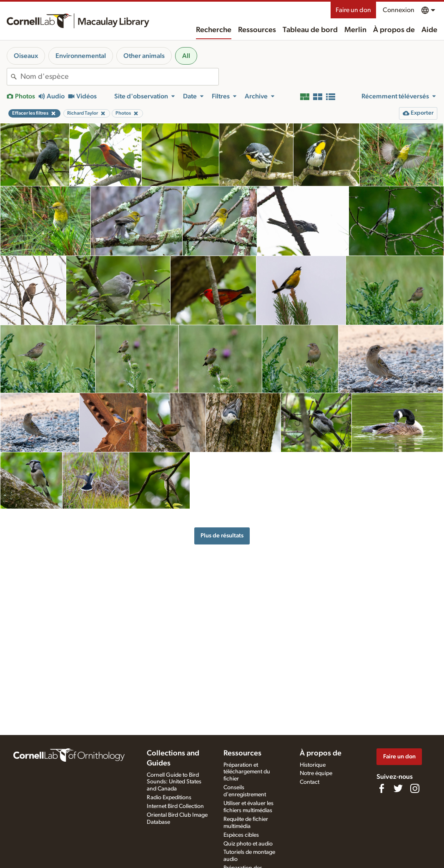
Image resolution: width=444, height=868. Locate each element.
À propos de (394, 30)
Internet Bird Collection (175, 806)
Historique (313, 765)
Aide (429, 30)
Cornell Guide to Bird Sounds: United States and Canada (174, 782)
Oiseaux (26, 56)
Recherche (214, 30)
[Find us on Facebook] (381, 788)
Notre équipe (316, 773)
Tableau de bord (310, 30)
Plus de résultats (222, 536)
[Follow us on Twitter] (398, 788)
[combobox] (119, 77)
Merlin (355, 30)
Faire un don (353, 10)
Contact (310, 782)
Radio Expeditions (169, 798)
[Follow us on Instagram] (415, 788)
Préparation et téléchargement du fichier (247, 772)
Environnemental (81, 56)
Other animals (144, 56)
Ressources (257, 30)
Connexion (399, 10)
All (186, 56)
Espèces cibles (241, 835)
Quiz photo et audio (248, 844)
